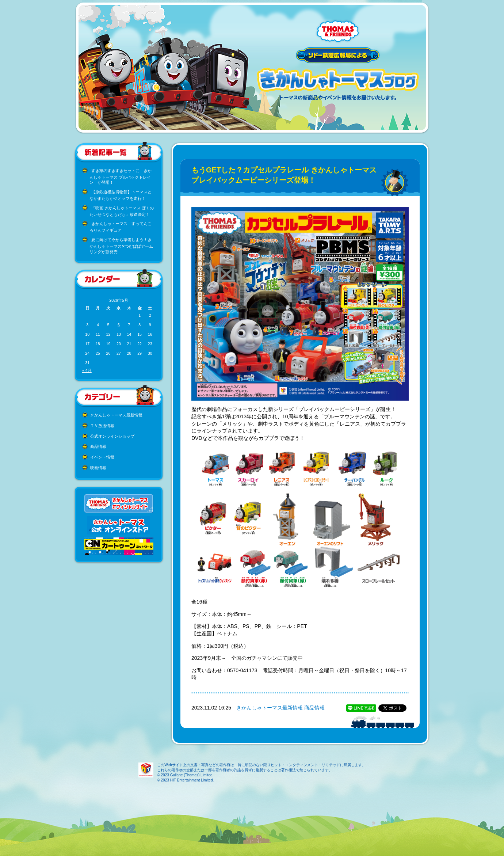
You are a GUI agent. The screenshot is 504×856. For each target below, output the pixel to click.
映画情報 (98, 468)
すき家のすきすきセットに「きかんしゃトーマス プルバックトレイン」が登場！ (121, 177)
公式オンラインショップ (112, 436)
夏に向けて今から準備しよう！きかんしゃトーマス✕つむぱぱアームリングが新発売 (121, 246)
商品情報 (98, 446)
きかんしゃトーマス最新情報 (116, 415)
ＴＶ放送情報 (102, 426)
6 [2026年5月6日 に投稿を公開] (119, 325)
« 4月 (87, 370)
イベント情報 (102, 457)
